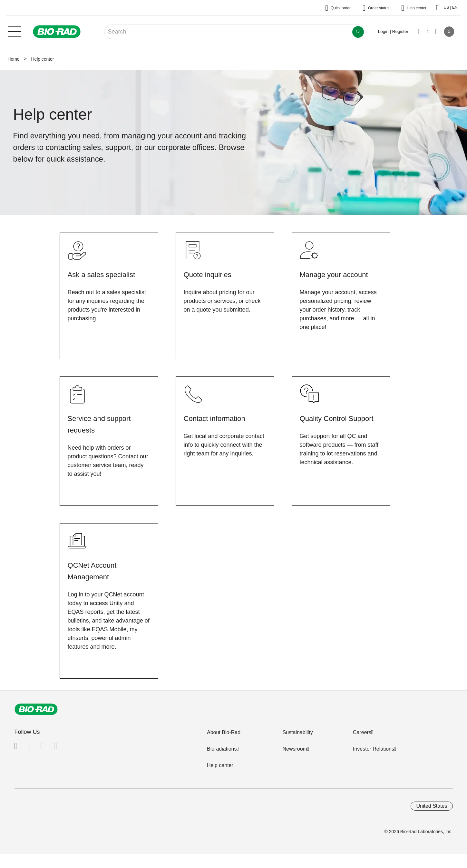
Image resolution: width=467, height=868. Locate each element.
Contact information (217, 418)
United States (432, 806)
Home (14, 59)
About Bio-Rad (224, 732)
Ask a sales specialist (104, 274)
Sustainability (297, 732)
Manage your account (337, 274)
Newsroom (295, 749)
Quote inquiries (210, 274)
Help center (220, 765)
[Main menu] (15, 31)
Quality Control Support (340, 418)
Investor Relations (374, 749)
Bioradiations (222, 749)
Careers (362, 732)
